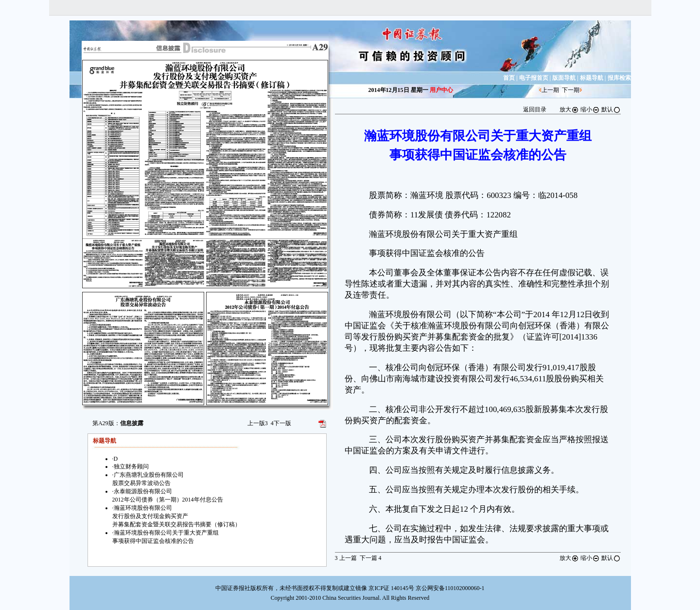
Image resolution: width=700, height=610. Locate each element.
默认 (611, 109)
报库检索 (619, 78)
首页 (509, 78)
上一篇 (346, 558)
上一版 (258, 423)
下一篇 (371, 558)
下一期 (571, 90)
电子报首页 (534, 78)
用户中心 (441, 90)
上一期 (550, 90)
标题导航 (592, 78)
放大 (569, 109)
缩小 (590, 109)
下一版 (281, 423)
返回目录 (535, 109)
